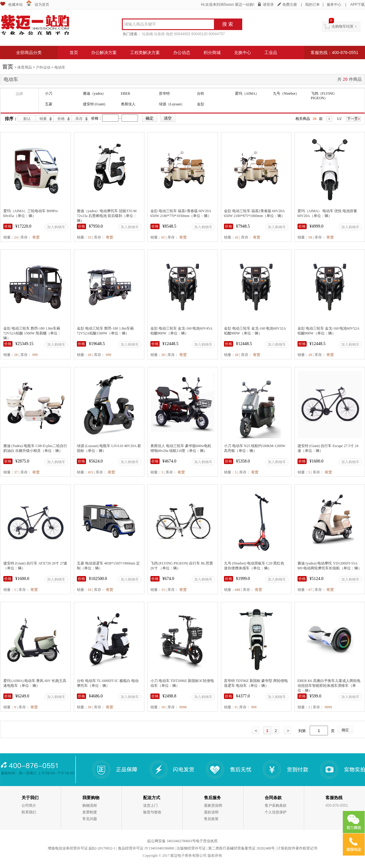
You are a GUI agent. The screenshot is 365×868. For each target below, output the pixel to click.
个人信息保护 (276, 812)
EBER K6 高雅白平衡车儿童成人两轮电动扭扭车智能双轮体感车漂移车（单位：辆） (329, 686)
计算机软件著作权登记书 (297, 848)
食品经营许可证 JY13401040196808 (146, 848)
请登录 (268, 5)
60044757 (217, 34)
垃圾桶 (147, 34)
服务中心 (334, 5)
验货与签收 (152, 812)
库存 (79, 119)
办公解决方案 (104, 53)
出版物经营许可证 (191, 848)
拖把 (170, 34)
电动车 (60, 67)
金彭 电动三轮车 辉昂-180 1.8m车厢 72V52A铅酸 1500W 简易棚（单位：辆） (32, 333)
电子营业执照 (207, 841)
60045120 (200, 34)
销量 (43, 119)
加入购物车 (56, 227)
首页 (74, 53)
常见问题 (90, 819)
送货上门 (150, 805)
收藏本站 (15, 5)
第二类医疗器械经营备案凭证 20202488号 (241, 848)
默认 (27, 119)
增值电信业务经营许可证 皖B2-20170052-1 (82, 848)
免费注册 (290, 5)
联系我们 (29, 812)
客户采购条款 (276, 805)
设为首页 (42, 5)
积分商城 (212, 53)
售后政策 (211, 819)
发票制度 (90, 812)
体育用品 (25, 67)
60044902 (182, 34)
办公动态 (182, 53)
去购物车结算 (343, 26)
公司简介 (29, 805)
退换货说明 (213, 805)
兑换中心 (243, 53)
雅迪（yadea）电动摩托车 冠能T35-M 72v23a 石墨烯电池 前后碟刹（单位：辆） (107, 216)
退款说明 (211, 812)
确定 (345, 730)
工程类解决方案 (145, 53)
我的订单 (312, 5)
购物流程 (90, 805)
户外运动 (43, 67)
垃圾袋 (159, 34)
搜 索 (228, 24)
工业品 (271, 53)
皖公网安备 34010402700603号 (172, 841)
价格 (61, 119)
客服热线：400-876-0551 (334, 53)
